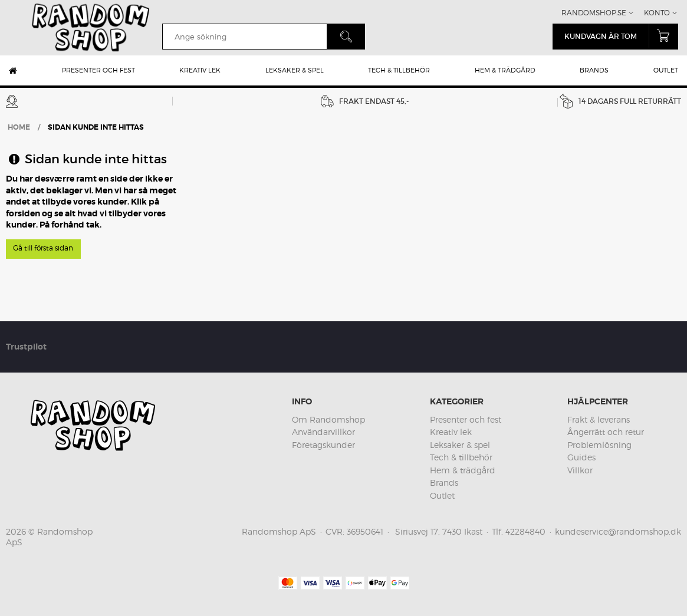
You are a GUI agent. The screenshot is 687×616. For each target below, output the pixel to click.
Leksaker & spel (295, 70)
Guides (581, 457)
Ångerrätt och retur (606, 432)
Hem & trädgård (505, 70)
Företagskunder (323, 445)
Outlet (666, 70)
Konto (657, 13)
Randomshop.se (594, 13)
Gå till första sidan (43, 248)
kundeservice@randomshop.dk (618, 531)
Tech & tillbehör (399, 70)
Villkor (580, 470)
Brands (594, 70)
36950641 (365, 531)
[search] (244, 37)
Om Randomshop (328, 419)
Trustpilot (26, 347)
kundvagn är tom (621, 36)
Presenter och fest (98, 70)
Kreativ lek (200, 70)
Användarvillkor (323, 432)
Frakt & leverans (599, 419)
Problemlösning (599, 445)
